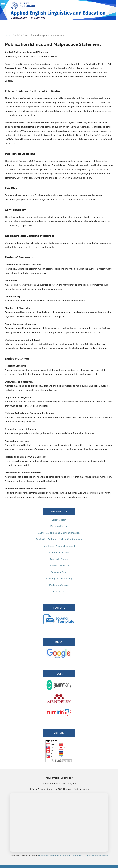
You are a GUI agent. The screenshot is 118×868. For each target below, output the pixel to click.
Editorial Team (59, 520)
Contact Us (59, 591)
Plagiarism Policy (59, 572)
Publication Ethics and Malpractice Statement (59, 539)
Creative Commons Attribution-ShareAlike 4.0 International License (74, 856)
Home (9, 35)
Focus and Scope (59, 526)
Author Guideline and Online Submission (59, 533)
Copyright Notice (59, 559)
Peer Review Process (59, 552)
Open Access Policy (59, 565)
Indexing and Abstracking (59, 578)
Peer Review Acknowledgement (59, 546)
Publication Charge (59, 585)
